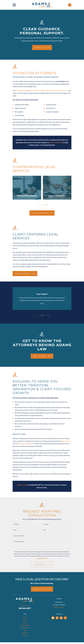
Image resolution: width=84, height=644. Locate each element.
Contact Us (25, 636)
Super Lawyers (66, 441)
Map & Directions (59, 607)
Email (45, 530)
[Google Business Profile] (53, 618)
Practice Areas (25, 625)
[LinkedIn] (61, 618)
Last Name (46, 524)
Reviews (25, 633)
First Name (16, 524)
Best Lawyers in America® (25, 444)
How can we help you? (19, 542)
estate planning (46, 91)
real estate (55, 91)
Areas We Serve (25, 628)
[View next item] (45, 205)
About (25, 623)
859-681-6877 (25, 608)
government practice (35, 91)
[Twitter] (65, 618)
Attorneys (25, 620)
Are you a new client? (19, 536)
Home (25, 618)
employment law (21, 91)
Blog (25, 630)
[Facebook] (57, 618)
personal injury (63, 91)
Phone (15, 530)
